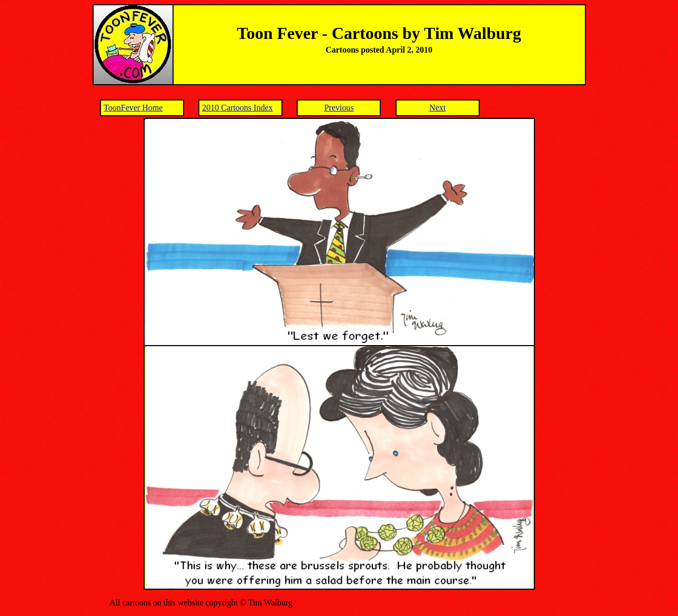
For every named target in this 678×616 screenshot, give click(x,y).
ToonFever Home (133, 108)
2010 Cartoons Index (237, 108)
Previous (339, 108)
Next (437, 108)
